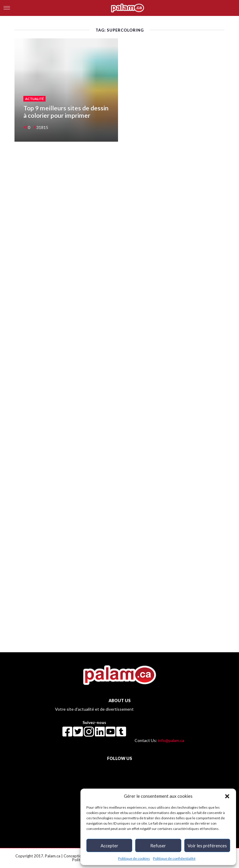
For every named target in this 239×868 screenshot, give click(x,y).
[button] (227, 796)
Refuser (158, 846)
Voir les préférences (207, 846)
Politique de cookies (134, 858)
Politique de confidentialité (174, 858)
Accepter (109, 846)
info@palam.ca (171, 740)
